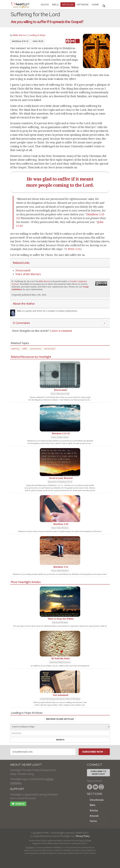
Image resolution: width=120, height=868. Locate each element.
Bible (55, 4)
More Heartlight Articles (26, 582)
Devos (45, 4)
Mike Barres (20, 35)
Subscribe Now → (94, 752)
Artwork (83, 4)
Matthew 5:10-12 (20, 41)
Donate (18, 804)
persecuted (50, 349)
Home (93, 821)
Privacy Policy (83, 836)
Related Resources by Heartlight (31, 357)
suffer (25, 349)
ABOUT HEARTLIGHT (26, 765)
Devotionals (97, 800)
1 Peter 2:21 (73, 249)
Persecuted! (23, 270)
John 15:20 (38, 41)
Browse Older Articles (60, 719)
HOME (95, 4)
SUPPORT (17, 789)
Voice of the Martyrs (28, 274)
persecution (36, 349)
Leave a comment (61, 331)
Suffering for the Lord (25, 281)
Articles (68, 4)
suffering (15, 349)
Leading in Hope (37, 35)
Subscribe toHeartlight (98, 773)
